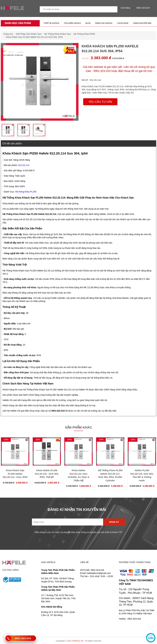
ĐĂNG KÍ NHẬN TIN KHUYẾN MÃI (77, 510)
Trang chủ (8, 34)
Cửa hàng (126, 8)
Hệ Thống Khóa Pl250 (84, 34)
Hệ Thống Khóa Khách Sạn (57, 34)
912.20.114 (24, 165)
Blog (88, 23)
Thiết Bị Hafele (52, 23)
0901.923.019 (142, 8)
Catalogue (123, 23)
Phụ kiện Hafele (72, 23)
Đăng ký (114, 522)
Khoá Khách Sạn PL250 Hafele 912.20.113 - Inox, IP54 (15, 474)
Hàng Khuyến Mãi (142, 23)
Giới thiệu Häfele (11, 570)
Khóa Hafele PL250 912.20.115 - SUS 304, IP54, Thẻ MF (47, 474)
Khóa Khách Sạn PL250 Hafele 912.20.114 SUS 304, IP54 (34, 37)
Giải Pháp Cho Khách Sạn (29, 34)
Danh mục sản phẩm (17, 23)
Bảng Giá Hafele (104, 23)
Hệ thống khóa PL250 (26, 192)
